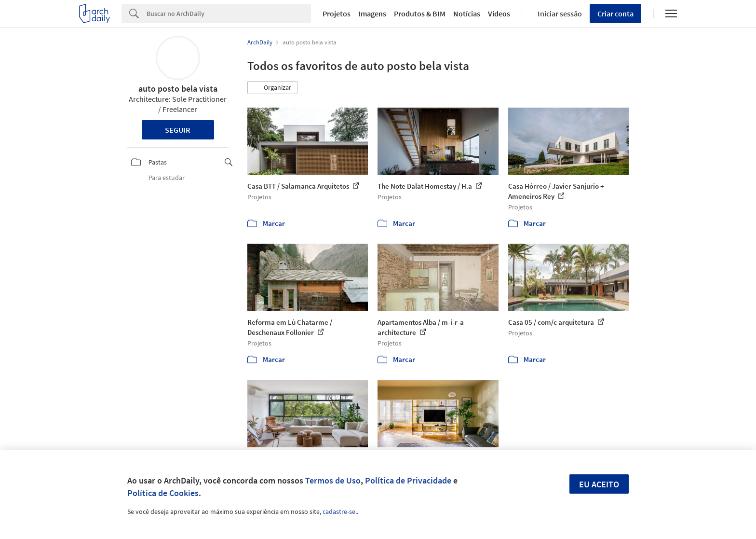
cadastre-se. (340, 511)
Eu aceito (599, 484)
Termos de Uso (333, 480)
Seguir (178, 130)
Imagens (372, 14)
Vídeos (499, 14)
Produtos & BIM (420, 14)
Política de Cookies (163, 493)
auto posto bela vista (178, 89)
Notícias (467, 14)
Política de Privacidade (408, 480)
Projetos (337, 14)
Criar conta (615, 14)
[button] (272, 88)
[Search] (229, 14)
